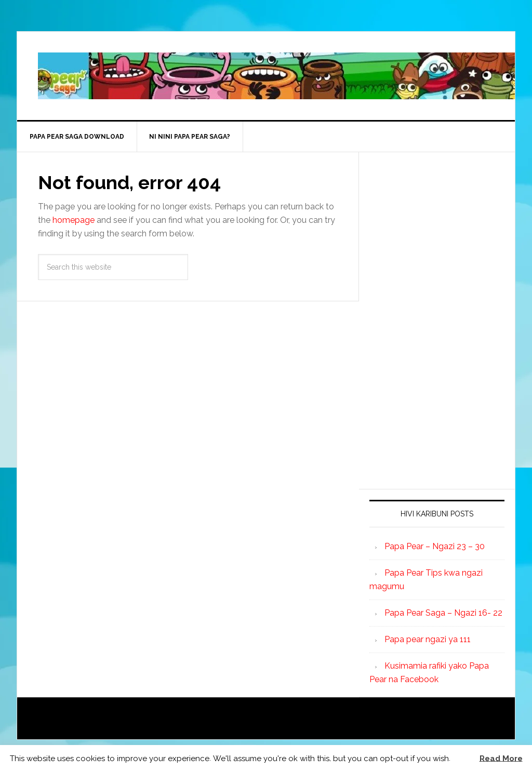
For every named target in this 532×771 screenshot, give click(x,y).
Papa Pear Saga (276, 76)
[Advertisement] (447, 318)
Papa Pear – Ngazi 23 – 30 (435, 546)
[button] (464, 758)
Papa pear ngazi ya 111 (428, 639)
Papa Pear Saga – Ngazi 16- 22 (443, 613)
